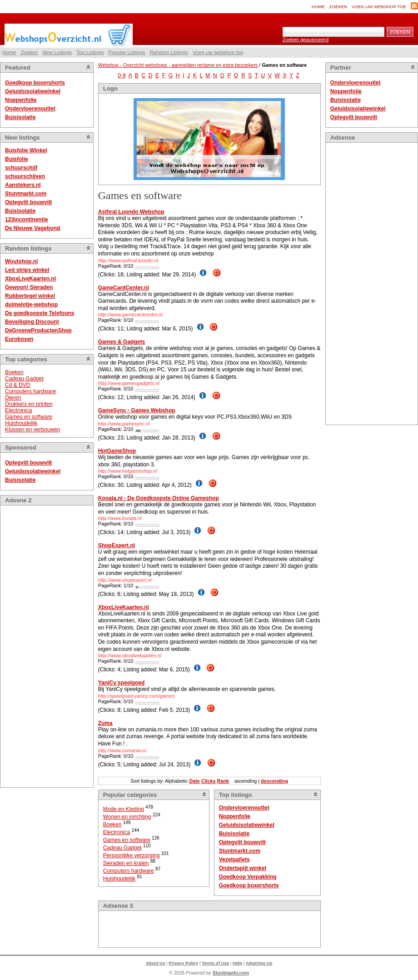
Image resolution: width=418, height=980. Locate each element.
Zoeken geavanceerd (306, 40)
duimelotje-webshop (31, 305)
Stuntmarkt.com (26, 194)
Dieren (13, 398)
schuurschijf (21, 168)
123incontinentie (27, 220)
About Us (156, 963)
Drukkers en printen (29, 404)
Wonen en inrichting (127, 817)
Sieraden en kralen (126, 863)
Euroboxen (19, 339)
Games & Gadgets (122, 342)
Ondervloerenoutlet (30, 109)
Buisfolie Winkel (26, 150)
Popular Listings (127, 52)
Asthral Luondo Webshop (131, 212)
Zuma (105, 723)
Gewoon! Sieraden (29, 287)
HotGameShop (117, 451)
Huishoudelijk (21, 423)
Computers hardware (30, 391)
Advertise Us (259, 963)
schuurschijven (25, 176)
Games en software (29, 417)
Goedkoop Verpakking (248, 877)
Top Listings (90, 52)
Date (194, 781)
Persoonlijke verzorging (132, 855)
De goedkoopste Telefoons (40, 313)
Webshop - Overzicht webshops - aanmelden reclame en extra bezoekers (178, 65)
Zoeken (338, 7)
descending (274, 781)
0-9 (122, 75)
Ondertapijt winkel (243, 868)
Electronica (18, 410)
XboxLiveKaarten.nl (30, 279)
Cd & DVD (17, 385)
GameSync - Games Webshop (137, 410)
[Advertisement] (41, 646)
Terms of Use (215, 963)
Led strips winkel (27, 270)
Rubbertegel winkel (30, 296)
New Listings (57, 52)
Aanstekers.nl (23, 185)
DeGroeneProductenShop (38, 330)
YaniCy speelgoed (122, 683)
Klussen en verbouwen (32, 430)
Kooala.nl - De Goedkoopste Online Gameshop (159, 498)
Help (237, 963)
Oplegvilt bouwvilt (28, 202)
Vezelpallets (234, 860)
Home (318, 7)
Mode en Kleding (124, 809)
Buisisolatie (20, 117)
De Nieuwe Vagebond (32, 228)
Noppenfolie (21, 100)
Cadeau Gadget (24, 379)
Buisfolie (17, 159)
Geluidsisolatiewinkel (33, 91)
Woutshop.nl (21, 261)
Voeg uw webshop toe (379, 7)
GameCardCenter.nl (124, 288)
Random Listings (169, 52)
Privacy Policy (183, 963)
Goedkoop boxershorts (35, 83)
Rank (223, 781)
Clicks (209, 781)
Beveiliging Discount (32, 322)
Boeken (14, 372)
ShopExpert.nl (117, 545)
